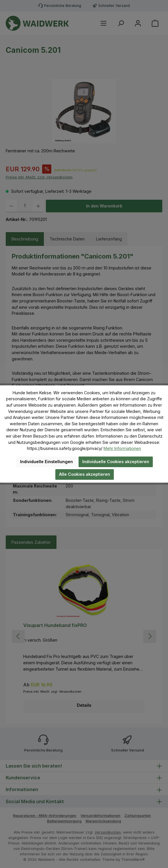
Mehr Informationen (122, 448)
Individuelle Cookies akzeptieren (116, 462)
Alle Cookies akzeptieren (85, 474)
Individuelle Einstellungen (46, 462)
